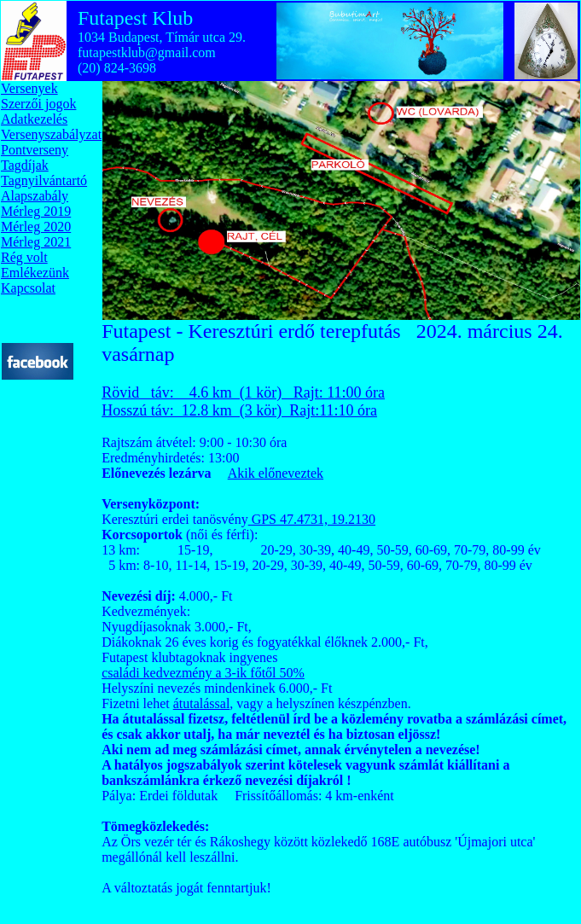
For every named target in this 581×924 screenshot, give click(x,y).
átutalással (202, 703)
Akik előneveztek (276, 473)
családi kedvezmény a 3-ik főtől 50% (203, 673)
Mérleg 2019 (36, 211)
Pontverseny (35, 150)
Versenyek (29, 88)
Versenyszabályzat (51, 134)
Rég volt (24, 257)
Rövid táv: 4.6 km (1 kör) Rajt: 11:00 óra (243, 392)
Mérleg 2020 (36, 227)
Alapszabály (35, 196)
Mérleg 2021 (36, 242)
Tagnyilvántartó (44, 180)
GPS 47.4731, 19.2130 (312, 519)
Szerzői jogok (38, 104)
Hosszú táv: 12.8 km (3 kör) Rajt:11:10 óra (239, 410)
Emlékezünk (35, 273)
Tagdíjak (25, 165)
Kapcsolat (28, 288)
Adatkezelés (34, 119)
